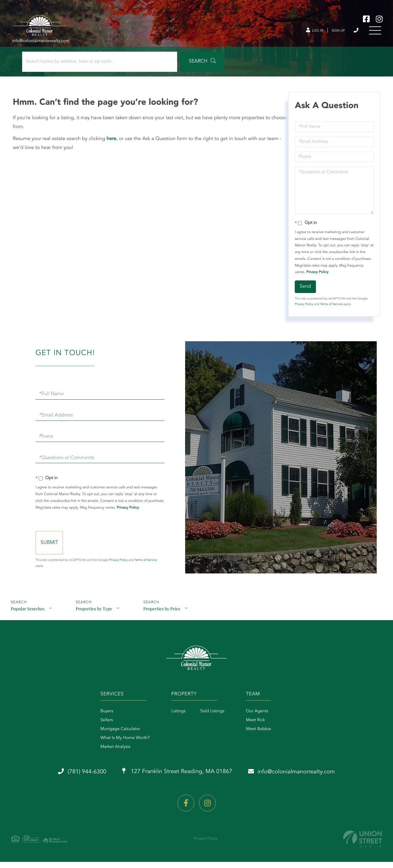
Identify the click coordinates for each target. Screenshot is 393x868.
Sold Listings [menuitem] (209, 719)
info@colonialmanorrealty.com (300, 780)
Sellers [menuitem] (97, 728)
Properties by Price (163, 615)
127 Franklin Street (176, 780)
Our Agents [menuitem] (260, 719)
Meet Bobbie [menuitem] (262, 737)
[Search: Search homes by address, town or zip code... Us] (82, 65)
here (112, 142)
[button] (170, 65)
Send (305, 290)
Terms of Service (331, 308)
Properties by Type (95, 615)
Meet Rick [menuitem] (259, 728)
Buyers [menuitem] (98, 719)
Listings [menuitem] (175, 719)
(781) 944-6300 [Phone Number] (355, 32)
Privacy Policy (317, 276)
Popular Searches (28, 615)
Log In (307, 32)
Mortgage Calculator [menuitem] (111, 737)
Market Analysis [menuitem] (106, 755)
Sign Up (334, 32)
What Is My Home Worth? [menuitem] (116, 746)
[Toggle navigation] (375, 32)
